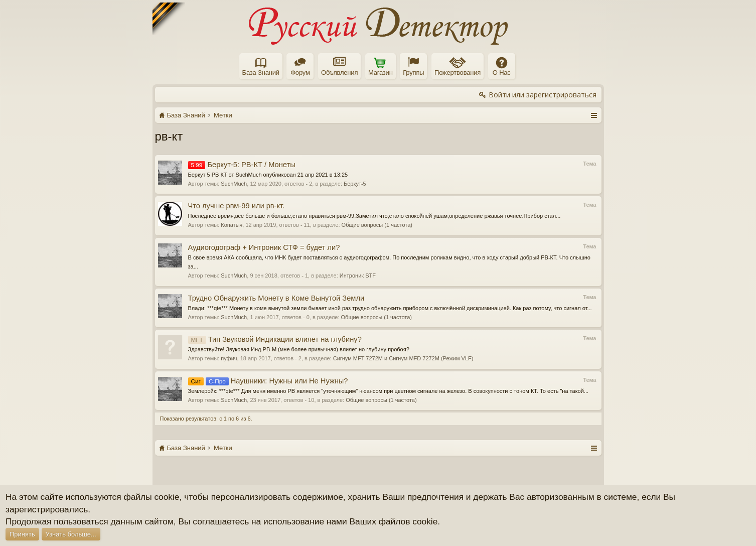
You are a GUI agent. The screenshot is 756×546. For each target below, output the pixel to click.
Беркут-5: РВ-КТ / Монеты (242, 165)
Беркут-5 (355, 184)
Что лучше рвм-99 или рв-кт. (237, 206)
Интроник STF (358, 276)
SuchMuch (234, 184)
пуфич (229, 358)
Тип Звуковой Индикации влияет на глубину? (275, 339)
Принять (22, 534)
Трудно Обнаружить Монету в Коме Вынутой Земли (276, 298)
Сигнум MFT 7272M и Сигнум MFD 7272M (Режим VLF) (403, 358)
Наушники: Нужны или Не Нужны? (268, 381)
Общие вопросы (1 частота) (377, 225)
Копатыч (232, 225)
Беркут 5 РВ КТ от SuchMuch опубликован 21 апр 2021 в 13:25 (268, 175)
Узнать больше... (71, 534)
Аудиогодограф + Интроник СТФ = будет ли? (264, 247)
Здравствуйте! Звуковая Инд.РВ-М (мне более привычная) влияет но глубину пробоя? (299, 349)
